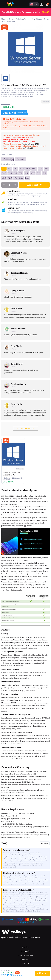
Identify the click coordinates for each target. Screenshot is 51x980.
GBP (16, 169)
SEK (21, 173)
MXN (22, 169)
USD (4, 169)
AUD (40, 169)
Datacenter (8, 159)
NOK (33, 173)
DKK (27, 173)
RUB (28, 169)
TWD (34, 169)
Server (11, 19)
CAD (4, 173)
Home (4, 19)
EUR (10, 169)
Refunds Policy (26, 959)
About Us (25, 963)
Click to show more (26, 428)
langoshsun (35, 937)
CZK (10, 173)
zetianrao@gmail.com (13, 937)
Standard (21, 159)
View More (44, 843)
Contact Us (26, 967)
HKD (21, 178)
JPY (15, 178)
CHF (44, 173)
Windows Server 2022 (25, 19)
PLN (39, 173)
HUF (27, 178)
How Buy (25, 947)
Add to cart (34, 185)
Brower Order (26, 951)
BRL (46, 169)
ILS (15, 173)
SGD (4, 178)
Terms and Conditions (26, 955)
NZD (10, 178)
